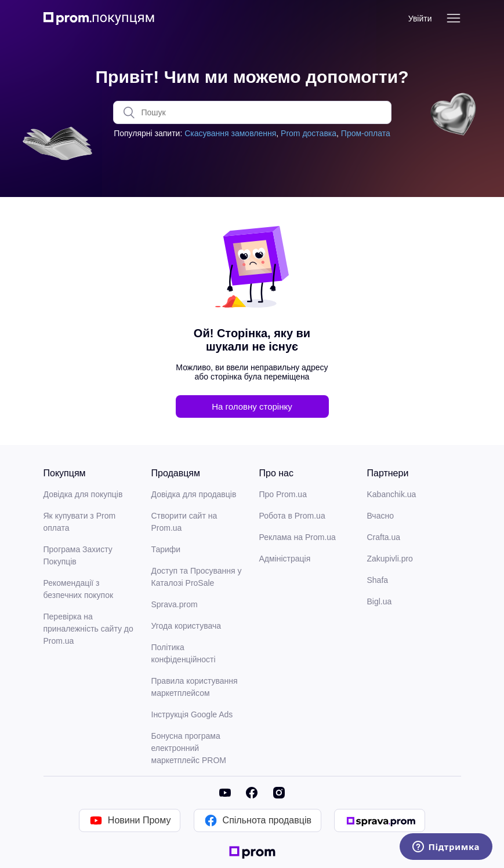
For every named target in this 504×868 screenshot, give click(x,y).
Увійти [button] (420, 19)
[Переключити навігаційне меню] (454, 19)
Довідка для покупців (83, 494)
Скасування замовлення (230, 133)
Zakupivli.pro (390, 559)
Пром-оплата (366, 133)
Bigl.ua (380, 601)
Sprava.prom (175, 604)
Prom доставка (309, 133)
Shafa (378, 580)
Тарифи (166, 549)
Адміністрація (285, 559)
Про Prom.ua (283, 494)
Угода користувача (186, 626)
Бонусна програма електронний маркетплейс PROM (189, 748)
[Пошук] (252, 112)
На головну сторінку (252, 406)
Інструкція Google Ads (192, 714)
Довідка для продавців (194, 494)
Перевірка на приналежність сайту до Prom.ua (88, 629)
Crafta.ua (384, 537)
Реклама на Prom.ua (298, 537)
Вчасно (380, 516)
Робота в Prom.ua (292, 516)
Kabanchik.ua (392, 494)
